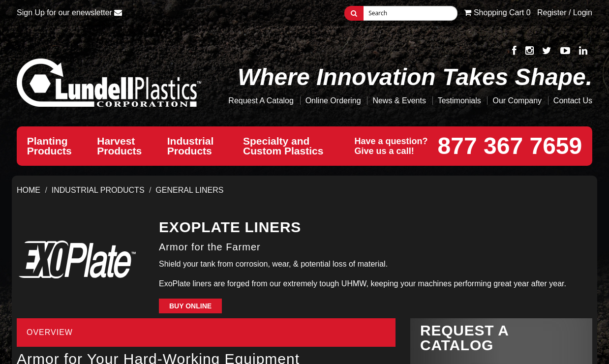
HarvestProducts (119, 146)
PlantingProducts (49, 146)
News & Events (399, 101)
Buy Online (190, 306)
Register (552, 13)
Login (583, 13)
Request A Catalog (261, 101)
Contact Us (573, 101)
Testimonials (459, 101)
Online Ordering (333, 101)
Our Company (517, 101)
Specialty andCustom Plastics (286, 146)
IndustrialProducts (193, 146)
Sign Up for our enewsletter (69, 13)
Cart (497, 13)
